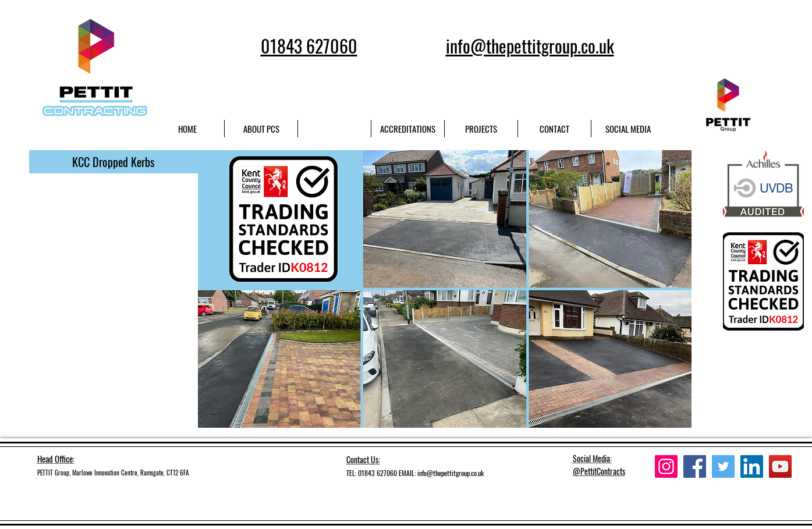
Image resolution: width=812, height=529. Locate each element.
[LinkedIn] (752, 466)
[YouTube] (780, 466)
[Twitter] (723, 466)
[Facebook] (695, 466)
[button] (114, 162)
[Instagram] (666, 466)
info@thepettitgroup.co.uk (451, 473)
